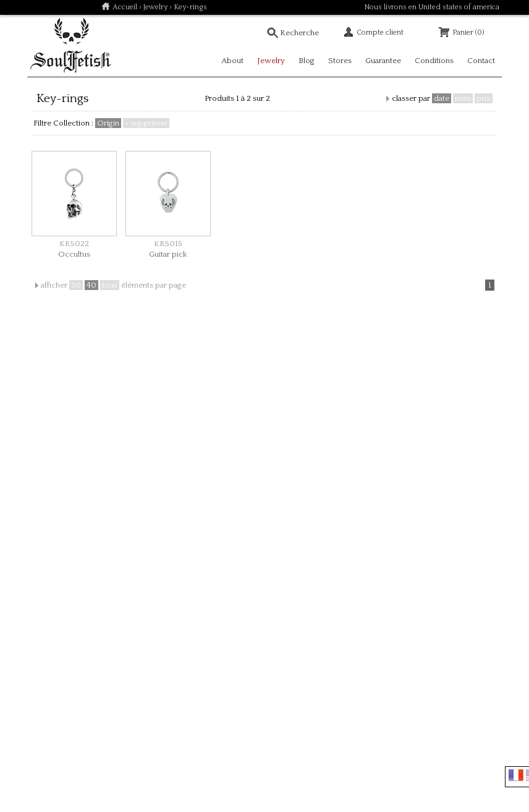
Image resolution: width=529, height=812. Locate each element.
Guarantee (383, 61)
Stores (340, 61)
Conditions (434, 61)
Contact (481, 61)
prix (484, 98)
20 (76, 285)
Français (516, 775)
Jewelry (155, 7)
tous (110, 285)
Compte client (380, 32)
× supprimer (146, 123)
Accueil (125, 7)
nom (463, 98)
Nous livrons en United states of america (432, 7)
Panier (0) (468, 32)
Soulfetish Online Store (70, 46)
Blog (307, 61)
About (232, 61)
